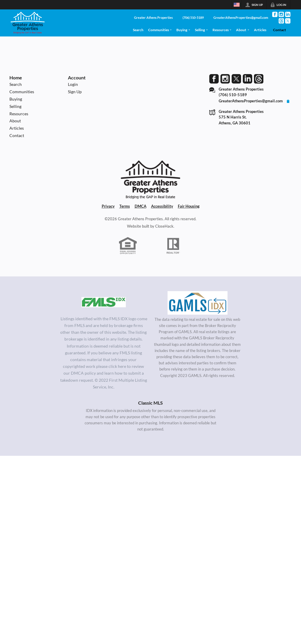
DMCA (141, 206)
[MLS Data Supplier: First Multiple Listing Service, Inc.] (104, 302)
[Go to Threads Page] (281, 21)
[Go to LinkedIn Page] (288, 14)
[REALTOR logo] (173, 246)
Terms (125, 206)
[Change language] (237, 5)
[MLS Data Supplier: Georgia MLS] (197, 303)
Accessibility (162, 206)
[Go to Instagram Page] (281, 14)
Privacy (108, 206)
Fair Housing (189, 206)
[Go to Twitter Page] (288, 21)
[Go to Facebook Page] (275, 14)
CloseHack (164, 226)
